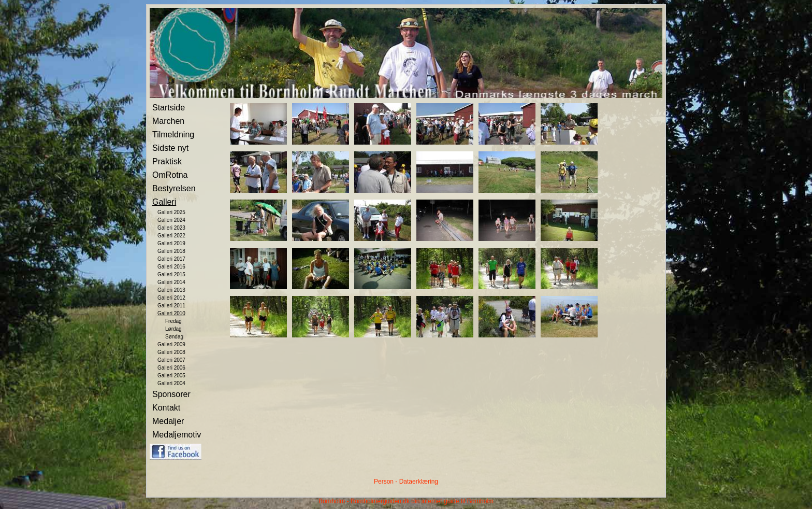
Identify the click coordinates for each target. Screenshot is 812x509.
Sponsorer (171, 394)
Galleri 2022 (171, 236)
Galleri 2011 (171, 306)
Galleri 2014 (171, 282)
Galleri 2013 (171, 290)
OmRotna (170, 175)
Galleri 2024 (171, 220)
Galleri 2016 (171, 267)
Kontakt (166, 408)
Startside (169, 108)
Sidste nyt (170, 148)
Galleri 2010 (171, 313)
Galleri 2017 (171, 259)
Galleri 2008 (171, 352)
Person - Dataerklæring (406, 482)
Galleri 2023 (171, 228)
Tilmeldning (173, 135)
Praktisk (167, 161)
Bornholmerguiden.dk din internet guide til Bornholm (422, 501)
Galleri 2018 (171, 251)
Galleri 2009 (171, 344)
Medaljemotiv (177, 435)
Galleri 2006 (171, 368)
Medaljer (168, 421)
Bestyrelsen (174, 188)
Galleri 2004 (171, 383)
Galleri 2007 (171, 360)
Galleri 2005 (171, 376)
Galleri (164, 202)
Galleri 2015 (171, 274)
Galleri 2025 (171, 212)
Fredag (173, 321)
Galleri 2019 (171, 243)
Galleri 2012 (171, 298)
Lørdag (173, 329)
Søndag (174, 337)
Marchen (168, 121)
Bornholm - (334, 501)
